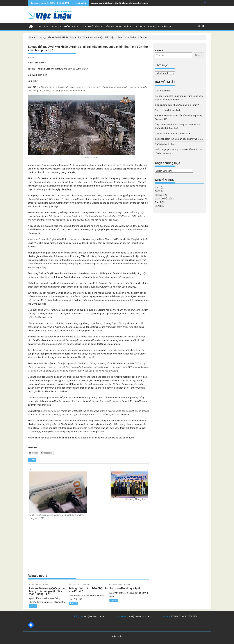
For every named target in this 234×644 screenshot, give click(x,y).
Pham (32, 58)
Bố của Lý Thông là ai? (130, 486)
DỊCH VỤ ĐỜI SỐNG (91, 27)
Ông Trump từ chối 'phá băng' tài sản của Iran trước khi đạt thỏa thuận (126, 3)
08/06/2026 (36, 585)
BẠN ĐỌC (153, 27)
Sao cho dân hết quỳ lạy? (168, 110)
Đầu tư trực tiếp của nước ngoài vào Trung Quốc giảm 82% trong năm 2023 (58, 496)
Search (159, 51)
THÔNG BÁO (70, 27)
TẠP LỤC (139, 27)
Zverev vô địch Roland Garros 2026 (173, 134)
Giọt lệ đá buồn (163, 91)
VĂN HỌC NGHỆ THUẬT (117, 27)
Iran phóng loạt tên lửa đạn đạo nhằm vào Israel (179, 139)
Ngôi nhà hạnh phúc (165, 144)
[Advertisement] (89, 547)
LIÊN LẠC (167, 27)
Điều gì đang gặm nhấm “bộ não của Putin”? (177, 105)
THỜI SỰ (55, 27)
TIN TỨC (42, 27)
